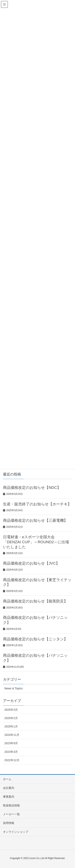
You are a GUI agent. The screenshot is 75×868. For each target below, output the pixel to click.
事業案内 (9, 797)
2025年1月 (11, 726)
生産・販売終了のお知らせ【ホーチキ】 (37, 504)
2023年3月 (11, 752)
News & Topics (14, 688)
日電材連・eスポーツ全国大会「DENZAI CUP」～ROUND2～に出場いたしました (36, 542)
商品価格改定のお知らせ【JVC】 (31, 563)
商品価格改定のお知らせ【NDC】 (32, 488)
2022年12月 (12, 760)
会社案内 (9, 788)
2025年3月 (11, 710)
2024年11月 (12, 735)
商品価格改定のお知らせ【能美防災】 (35, 601)
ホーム (7, 779)
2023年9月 (11, 743)
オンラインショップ (16, 832)
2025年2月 (11, 718)
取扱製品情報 (11, 805)
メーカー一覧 (11, 814)
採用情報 (9, 823)
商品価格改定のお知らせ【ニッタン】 (35, 639)
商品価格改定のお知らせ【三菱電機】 (35, 520)
